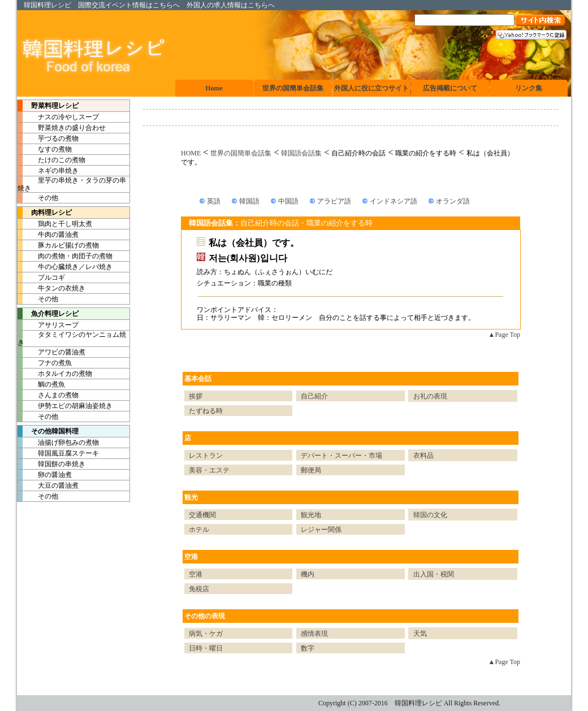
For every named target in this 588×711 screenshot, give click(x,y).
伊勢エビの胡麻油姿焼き (65, 406)
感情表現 (314, 634)
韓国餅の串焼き (51, 464)
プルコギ (41, 278)
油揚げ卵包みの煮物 (58, 443)
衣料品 (423, 456)
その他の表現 (205, 616)
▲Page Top (504, 335)
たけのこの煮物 (51, 160)
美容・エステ (209, 470)
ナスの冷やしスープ (58, 117)
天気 (420, 634)
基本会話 (198, 379)
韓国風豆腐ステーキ (58, 453)
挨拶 (196, 396)
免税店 (199, 589)
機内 (308, 574)
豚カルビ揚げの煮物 (58, 245)
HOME (191, 153)
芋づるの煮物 (48, 138)
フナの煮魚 (45, 363)
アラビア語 (334, 201)
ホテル (199, 530)
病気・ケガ (206, 634)
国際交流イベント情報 (112, 5)
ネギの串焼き (48, 171)
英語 (214, 201)
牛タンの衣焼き (51, 288)
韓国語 (249, 201)
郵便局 (311, 470)
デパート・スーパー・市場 (341, 456)
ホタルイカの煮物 (55, 374)
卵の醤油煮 (45, 475)
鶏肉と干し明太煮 (55, 224)
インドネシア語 (394, 201)
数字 (308, 648)
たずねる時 (206, 411)
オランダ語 (453, 201)
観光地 (311, 515)
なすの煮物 (45, 149)
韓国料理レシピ (47, 5)
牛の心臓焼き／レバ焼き (65, 267)
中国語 (288, 201)
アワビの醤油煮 (51, 352)
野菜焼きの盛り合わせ (62, 128)
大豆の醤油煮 (48, 485)
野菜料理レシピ (48, 106)
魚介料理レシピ (48, 314)
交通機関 (202, 515)
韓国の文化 (430, 515)
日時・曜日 (206, 648)
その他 (38, 198)
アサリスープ (48, 325)
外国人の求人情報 (214, 5)
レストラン (206, 456)
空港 (191, 557)
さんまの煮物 (48, 395)
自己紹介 (314, 396)
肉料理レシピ (45, 213)
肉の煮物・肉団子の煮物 (65, 256)
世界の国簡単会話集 (241, 153)
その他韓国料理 (48, 431)
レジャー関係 (321, 530)
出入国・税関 (434, 574)
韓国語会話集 (301, 153)
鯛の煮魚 (41, 384)
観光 (191, 497)
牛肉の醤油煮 (48, 235)
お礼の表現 (430, 396)
